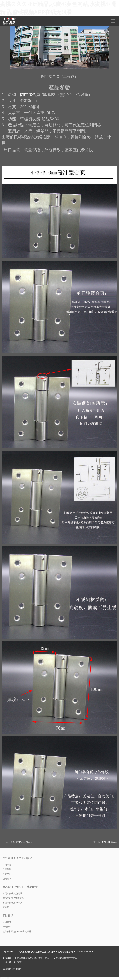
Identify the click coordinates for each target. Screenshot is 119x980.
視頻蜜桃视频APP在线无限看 (17, 931)
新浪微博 (17, 969)
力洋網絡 (18, 962)
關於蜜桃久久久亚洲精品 (17, 858)
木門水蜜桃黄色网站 (12, 893)
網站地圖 (4, 978)
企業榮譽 (7, 869)
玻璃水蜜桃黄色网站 (12, 903)
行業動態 (7, 927)
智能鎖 (6, 907)
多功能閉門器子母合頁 (21, 842)
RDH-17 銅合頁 (110, 842)
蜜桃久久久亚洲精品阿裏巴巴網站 (61, 958)
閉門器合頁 (30, 94)
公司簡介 (7, 865)
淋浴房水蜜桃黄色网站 (14, 898)
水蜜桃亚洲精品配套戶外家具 (29, 958)
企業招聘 (7, 879)
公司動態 (7, 922)
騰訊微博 (7, 969)
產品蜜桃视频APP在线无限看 (20, 887)
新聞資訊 (8, 916)
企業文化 (7, 874)
